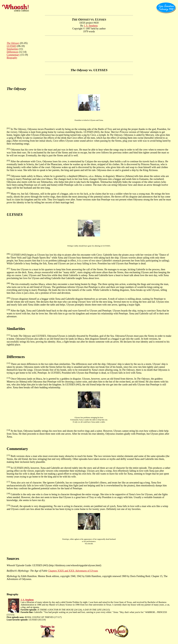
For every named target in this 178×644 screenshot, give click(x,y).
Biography (12, 58)
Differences (13, 52)
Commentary (13, 55)
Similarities (12, 49)
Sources (13, 559)
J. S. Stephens (91, 26)
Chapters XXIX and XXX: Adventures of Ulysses (73, 571)
